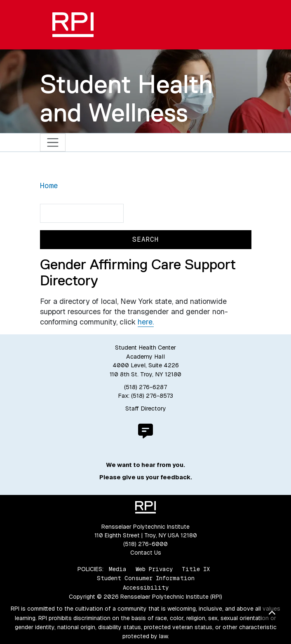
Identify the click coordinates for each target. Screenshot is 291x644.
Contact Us (146, 553)
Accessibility (146, 588)
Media (118, 569)
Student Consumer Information (146, 578)
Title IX (196, 569)
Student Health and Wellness (127, 98)
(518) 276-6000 (145, 544)
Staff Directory (146, 408)
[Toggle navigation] (53, 143)
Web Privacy (154, 569)
